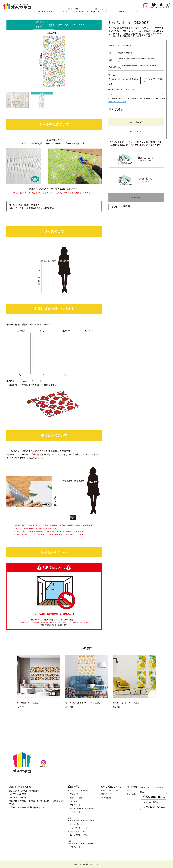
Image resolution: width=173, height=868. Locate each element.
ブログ (135, 11)
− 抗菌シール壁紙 (75, 798)
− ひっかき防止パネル (77, 831)
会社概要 (130, 790)
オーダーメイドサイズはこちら (152, 80)
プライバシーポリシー (109, 790)
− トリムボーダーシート (78, 828)
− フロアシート (74, 805)
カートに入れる (136, 122)
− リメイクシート (75, 794)
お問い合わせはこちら (117, 102)
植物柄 (126, 206)
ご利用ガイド (106, 794)
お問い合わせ (123, 11)
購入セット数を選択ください (120, 89)
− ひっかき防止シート (77, 824)
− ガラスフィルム (75, 801)
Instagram (43, 764)
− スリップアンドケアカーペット (81, 835)
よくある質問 (106, 798)
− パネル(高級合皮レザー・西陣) (81, 809)
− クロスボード (74, 812)
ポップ (114, 207)
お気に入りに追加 (136, 131)
